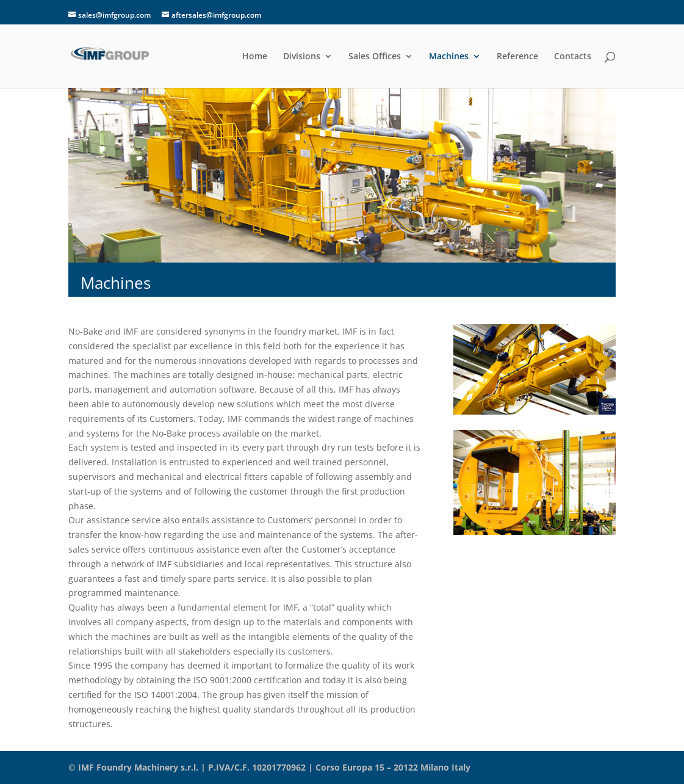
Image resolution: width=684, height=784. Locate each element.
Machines (449, 57)
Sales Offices (375, 57)
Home (255, 57)
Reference (517, 57)
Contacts (573, 57)
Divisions (302, 57)
